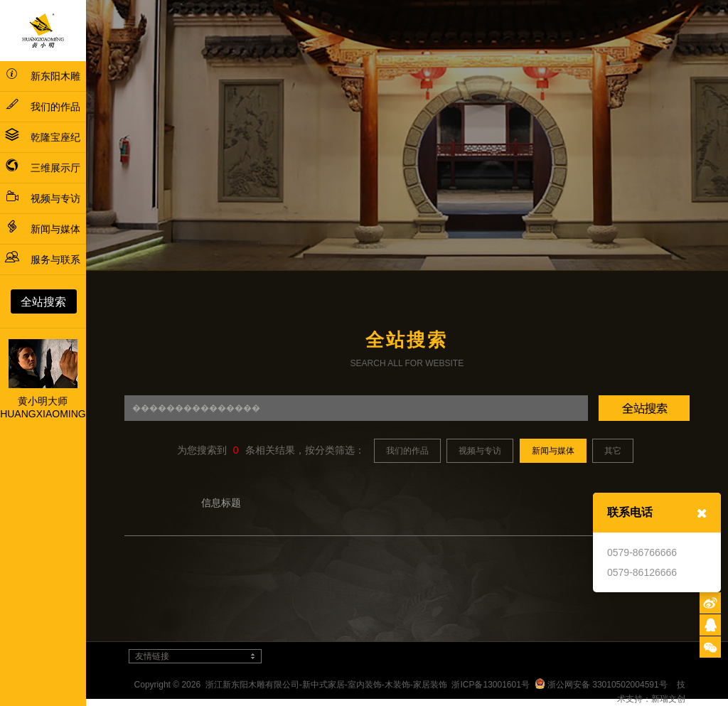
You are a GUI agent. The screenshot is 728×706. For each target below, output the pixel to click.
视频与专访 (43, 198)
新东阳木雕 (43, 76)
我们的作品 (43, 107)
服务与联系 (43, 260)
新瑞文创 (668, 699)
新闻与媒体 (43, 229)
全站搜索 (43, 302)
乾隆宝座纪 (43, 137)
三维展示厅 (43, 168)
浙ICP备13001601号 (490, 685)
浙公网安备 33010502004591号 (601, 685)
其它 (613, 451)
